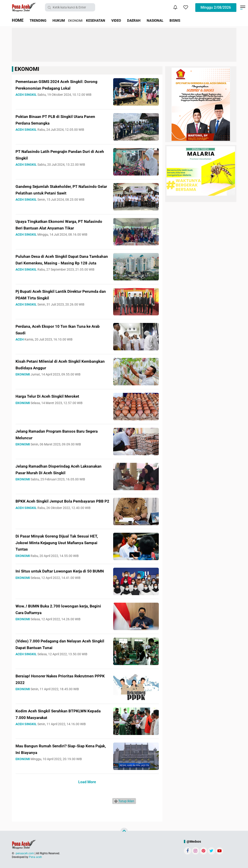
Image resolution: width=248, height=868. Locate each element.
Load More (87, 782)
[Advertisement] (124, 45)
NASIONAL (171, 20)
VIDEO (127, 20)
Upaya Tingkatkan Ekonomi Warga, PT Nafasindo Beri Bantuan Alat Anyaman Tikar (58, 228)
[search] (70, 7)
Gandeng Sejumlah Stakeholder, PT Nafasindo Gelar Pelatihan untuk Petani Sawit (59, 193)
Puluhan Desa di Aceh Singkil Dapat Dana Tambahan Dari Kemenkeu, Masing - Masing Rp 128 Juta (61, 263)
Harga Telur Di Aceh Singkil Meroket (56, 396)
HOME (18, 20)
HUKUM (63, 20)
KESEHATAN (103, 20)
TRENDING (40, 20)
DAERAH (147, 20)
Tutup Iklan (124, 801)
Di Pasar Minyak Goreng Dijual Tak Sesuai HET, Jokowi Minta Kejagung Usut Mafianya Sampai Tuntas (62, 542)
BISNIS (194, 20)
